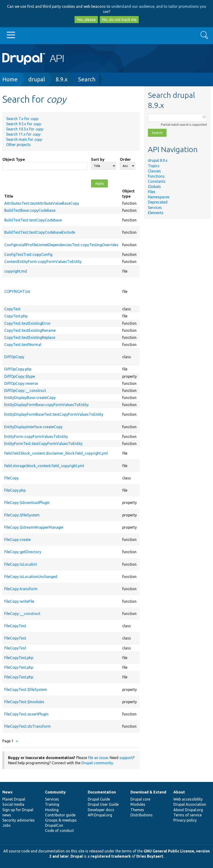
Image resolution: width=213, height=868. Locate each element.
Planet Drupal (14, 799)
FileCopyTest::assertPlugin (26, 714)
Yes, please (86, 20)
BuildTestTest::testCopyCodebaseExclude (40, 232)
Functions (156, 176)
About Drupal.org (188, 810)
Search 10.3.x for (25, 129)
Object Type (14, 159)
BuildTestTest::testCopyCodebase (33, 220)
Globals (154, 187)
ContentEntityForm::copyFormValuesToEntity (43, 262)
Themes (137, 810)
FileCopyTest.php (19, 658)
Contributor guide (60, 815)
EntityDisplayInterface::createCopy (33, 427)
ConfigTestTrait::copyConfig (28, 254)
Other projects (18, 145)
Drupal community (97, 763)
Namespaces (159, 197)
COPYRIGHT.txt (17, 291)
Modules (138, 804)
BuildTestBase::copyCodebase (30, 210)
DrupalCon (54, 825)
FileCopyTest (15, 626)
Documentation (102, 792)
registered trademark (111, 856)
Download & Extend (148, 792)
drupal (37, 79)
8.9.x (62, 79)
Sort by (98, 159)
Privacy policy (185, 820)
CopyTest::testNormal (23, 345)
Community (55, 792)
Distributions (142, 815)
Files (152, 192)
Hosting (52, 810)
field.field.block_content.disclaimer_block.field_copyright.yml (56, 453)
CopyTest (12, 309)
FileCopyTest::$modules (24, 702)
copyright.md (16, 271)
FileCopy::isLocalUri (21, 564)
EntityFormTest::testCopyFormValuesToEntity (43, 444)
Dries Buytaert (150, 856)
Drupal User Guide (103, 804)
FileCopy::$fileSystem (22, 515)
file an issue (98, 758)
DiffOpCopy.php (18, 369)
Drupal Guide (99, 799)
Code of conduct (59, 831)
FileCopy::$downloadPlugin (27, 503)
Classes (154, 171)
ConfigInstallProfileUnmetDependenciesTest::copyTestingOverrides (61, 245)
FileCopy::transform (21, 589)
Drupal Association (190, 804)
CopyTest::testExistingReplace (30, 337)
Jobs (6, 825)
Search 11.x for (23, 134)
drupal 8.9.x (158, 160)
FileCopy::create (17, 540)
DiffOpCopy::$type (20, 376)
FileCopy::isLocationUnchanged (31, 577)
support (126, 758)
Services (155, 208)
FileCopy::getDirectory (23, 552)
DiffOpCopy (14, 357)
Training (52, 804)
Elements (156, 213)
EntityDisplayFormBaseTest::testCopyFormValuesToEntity (54, 414)
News (7, 792)
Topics (154, 166)
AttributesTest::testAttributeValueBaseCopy (42, 203)
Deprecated (158, 202)
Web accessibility (188, 799)
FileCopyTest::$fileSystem (26, 689)
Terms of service (188, 815)
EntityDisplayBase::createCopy (30, 398)
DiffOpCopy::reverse (21, 383)
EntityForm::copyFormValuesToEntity (36, 436)
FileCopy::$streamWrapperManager (34, 527)
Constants (157, 181)
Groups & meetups (61, 820)
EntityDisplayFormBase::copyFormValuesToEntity (46, 405)
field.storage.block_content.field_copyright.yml (44, 466)
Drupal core (140, 799)
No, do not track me (119, 20)
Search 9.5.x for (24, 124)
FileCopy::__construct (22, 614)
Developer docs (101, 810)
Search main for (24, 139)
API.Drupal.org (100, 815)
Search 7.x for (22, 119)
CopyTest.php (16, 316)
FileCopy (11, 478)
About (179, 792)
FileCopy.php (15, 490)
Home (10, 79)
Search (87, 79)
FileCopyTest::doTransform (27, 726)
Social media (13, 804)
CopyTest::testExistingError (27, 323)
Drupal (77, 856)
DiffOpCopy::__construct (25, 390)
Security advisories (19, 820)
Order (125, 159)
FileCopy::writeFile (19, 601)
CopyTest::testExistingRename (30, 330)
